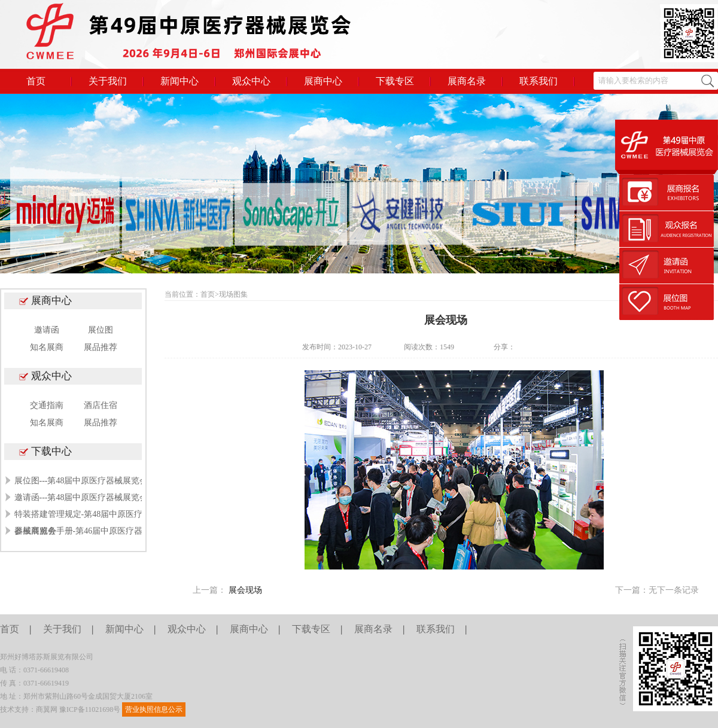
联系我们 (538, 81)
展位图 (101, 330)
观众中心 (251, 81)
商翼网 (47, 709)
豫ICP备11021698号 (90, 709)
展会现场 (245, 590)
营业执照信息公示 (154, 709)
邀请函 (47, 330)
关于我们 (108, 81)
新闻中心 (180, 81)
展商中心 (323, 81)
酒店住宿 (101, 405)
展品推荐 (101, 347)
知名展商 (47, 347)
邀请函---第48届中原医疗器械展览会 (81, 497)
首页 (36, 81)
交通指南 (47, 405)
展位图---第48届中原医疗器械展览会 (81, 481)
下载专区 (395, 81)
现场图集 (233, 294)
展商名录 (467, 81)
